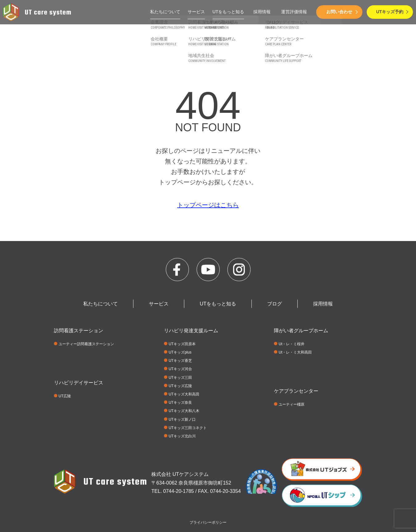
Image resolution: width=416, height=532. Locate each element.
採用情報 (262, 12)
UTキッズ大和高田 (184, 394)
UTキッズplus (180, 352)
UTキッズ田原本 (182, 344)
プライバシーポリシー (208, 522)
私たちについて (165, 12)
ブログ (275, 304)
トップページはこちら (208, 205)
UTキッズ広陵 (180, 386)
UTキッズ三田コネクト (188, 428)
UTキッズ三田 (180, 378)
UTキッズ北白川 (182, 436)
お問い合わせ (339, 12)
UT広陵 (65, 396)
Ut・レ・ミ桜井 (292, 344)
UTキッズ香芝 (180, 361)
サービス (196, 12)
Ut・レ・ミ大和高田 (295, 352)
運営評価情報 (294, 12)
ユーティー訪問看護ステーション (86, 344)
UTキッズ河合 (180, 369)
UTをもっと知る (228, 12)
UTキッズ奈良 (180, 403)
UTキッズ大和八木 (184, 411)
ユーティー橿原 (292, 404)
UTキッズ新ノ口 (182, 419)
